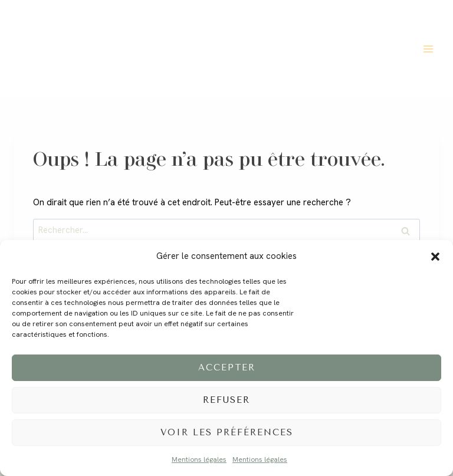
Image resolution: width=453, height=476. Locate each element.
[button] (435, 257)
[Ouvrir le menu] (428, 49)
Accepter (227, 367)
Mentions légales (199, 459)
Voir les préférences (227, 432)
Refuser (226, 400)
